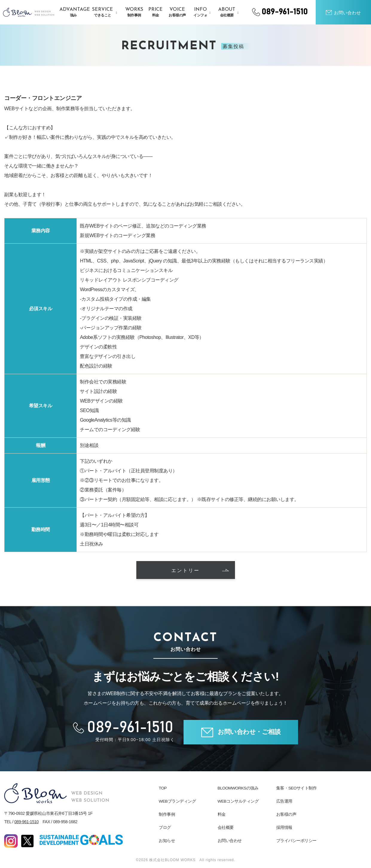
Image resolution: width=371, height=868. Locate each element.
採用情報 (284, 827)
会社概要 (226, 827)
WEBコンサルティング (238, 801)
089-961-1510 (26, 822)
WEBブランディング (177, 801)
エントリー (200, 571)
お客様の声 (286, 814)
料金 (222, 814)
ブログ (165, 827)
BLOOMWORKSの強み (238, 788)
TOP (163, 788)
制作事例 (167, 814)
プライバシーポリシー (296, 841)
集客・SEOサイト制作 (297, 788)
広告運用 (284, 801)
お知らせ (167, 841)
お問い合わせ (230, 841)
